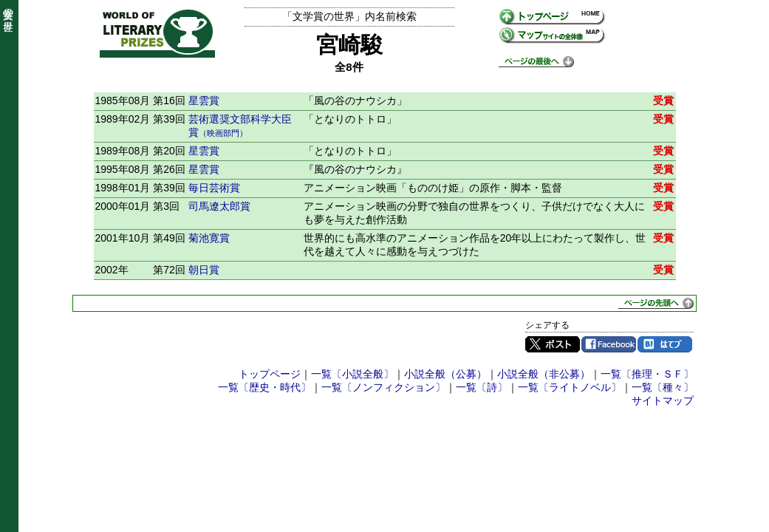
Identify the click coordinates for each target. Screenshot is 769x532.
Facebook (609, 344)
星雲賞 (204, 100)
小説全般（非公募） (544, 374)
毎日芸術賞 (214, 188)
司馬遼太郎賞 (219, 206)
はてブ (665, 344)
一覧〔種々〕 (663, 387)
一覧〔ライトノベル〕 (570, 387)
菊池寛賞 (209, 238)
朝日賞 (204, 270)
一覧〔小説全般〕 (352, 374)
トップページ (270, 374)
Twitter (553, 344)
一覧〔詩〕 (482, 387)
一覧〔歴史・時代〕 (264, 387)
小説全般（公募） (445, 374)
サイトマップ (663, 400)
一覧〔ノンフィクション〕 (383, 387)
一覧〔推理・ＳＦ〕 (647, 374)
